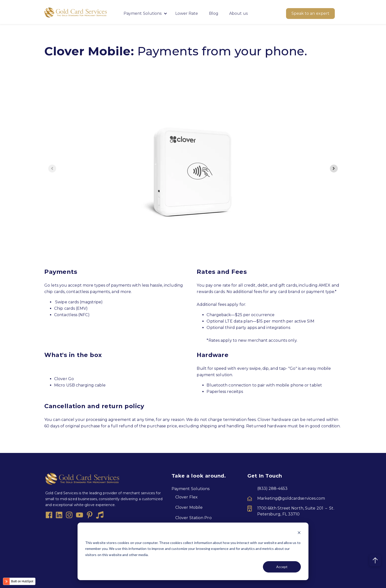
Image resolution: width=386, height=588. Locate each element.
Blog (214, 13)
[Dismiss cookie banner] (299, 533)
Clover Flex (186, 497)
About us (238, 13)
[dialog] (193, 551)
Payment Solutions (143, 13)
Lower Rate (187, 13)
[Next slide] (334, 169)
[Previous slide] (52, 169)
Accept (282, 567)
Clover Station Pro (193, 518)
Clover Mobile (189, 507)
